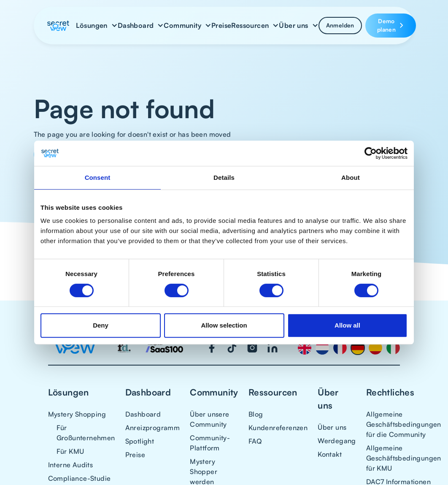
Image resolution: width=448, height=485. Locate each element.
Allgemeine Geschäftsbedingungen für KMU (404, 458)
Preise (221, 25)
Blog (256, 414)
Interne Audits (71, 465)
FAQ (255, 441)
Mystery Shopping (77, 414)
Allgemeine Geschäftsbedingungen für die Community (404, 424)
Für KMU (70, 451)
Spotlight (140, 441)
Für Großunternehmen (86, 433)
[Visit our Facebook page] (212, 348)
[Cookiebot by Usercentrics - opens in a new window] (371, 153)
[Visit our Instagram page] (252, 348)
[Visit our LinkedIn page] (273, 348)
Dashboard (143, 414)
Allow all (347, 325)
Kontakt (330, 454)
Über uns (332, 427)
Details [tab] (224, 177)
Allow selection (224, 325)
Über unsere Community (209, 419)
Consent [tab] (98, 177)
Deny (101, 325)
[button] (97, 25)
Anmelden (340, 25)
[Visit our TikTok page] (232, 348)
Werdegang (337, 441)
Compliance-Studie (80, 478)
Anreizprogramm (153, 428)
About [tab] (351, 177)
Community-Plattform (210, 443)
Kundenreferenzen (278, 428)
